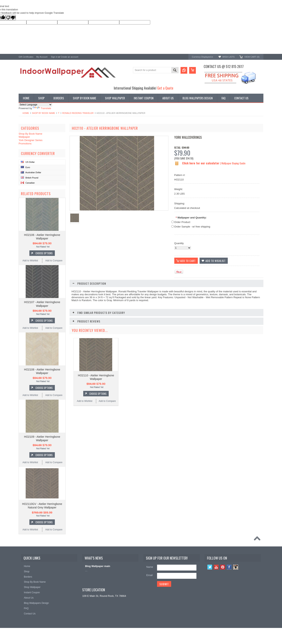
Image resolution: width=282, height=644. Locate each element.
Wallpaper (24, 137)
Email (150, 575)
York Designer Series (31, 140)
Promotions (25, 144)
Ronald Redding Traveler (78, 113)
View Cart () (252, 57)
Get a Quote (165, 88)
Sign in (54, 57)
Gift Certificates (26, 57)
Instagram (236, 567)
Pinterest (223, 567)
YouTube (216, 567)
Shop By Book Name (43, 113)
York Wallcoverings (188, 137)
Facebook (229, 567)
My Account (42, 57)
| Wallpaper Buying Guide (233, 163)
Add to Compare (54, 261)
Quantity (179, 243)
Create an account (70, 57)
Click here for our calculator (201, 163)
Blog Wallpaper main (98, 566)
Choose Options (44, 253)
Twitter (210, 567)
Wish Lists (228, 57)
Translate (42, 108)
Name (150, 567)
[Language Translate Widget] (35, 105)
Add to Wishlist (30, 261)
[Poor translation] (11, 17)
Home (26, 113)
